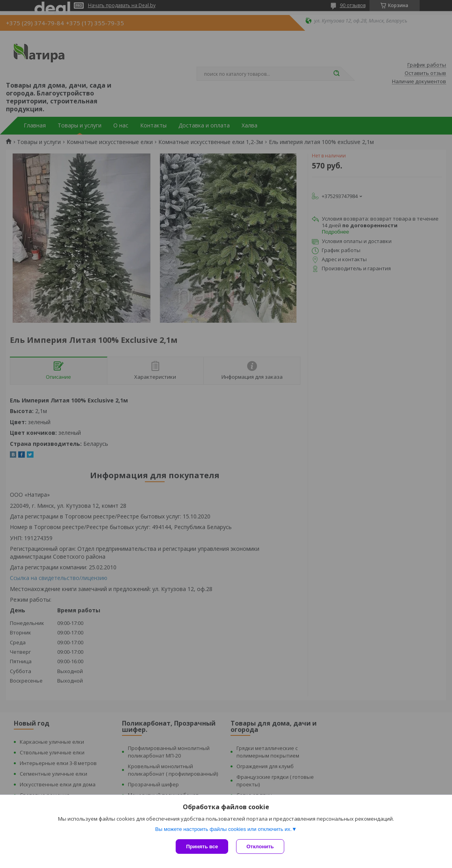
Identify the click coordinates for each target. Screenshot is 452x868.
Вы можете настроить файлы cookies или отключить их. (223, 829)
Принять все (202, 846)
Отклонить (260, 846)
